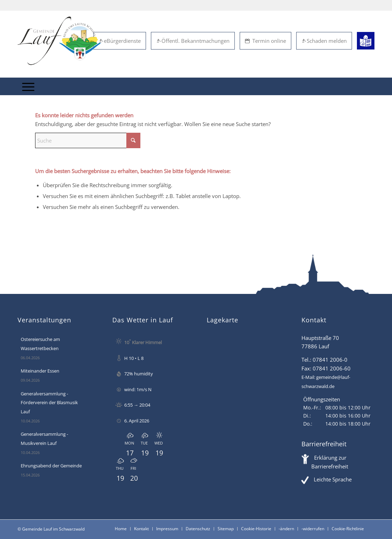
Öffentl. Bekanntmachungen (193, 41)
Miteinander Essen (40, 371)
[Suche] (88, 140)
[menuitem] (28, 86)
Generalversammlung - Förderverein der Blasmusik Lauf (49, 403)
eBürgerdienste (120, 41)
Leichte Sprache (333, 479)
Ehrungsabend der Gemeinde (51, 466)
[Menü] (28, 86)
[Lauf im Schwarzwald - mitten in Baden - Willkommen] (59, 41)
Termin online (265, 41)
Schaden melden (324, 41)
